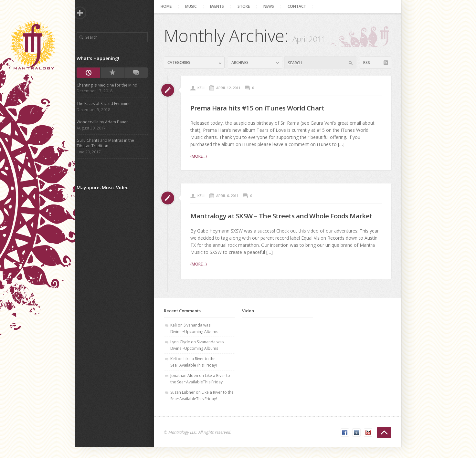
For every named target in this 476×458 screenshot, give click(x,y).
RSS (369, 62)
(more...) (201, 156)
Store (246, 6)
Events (220, 6)
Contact (299, 6)
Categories (181, 62)
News (271, 6)
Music (193, 6)
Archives (242, 62)
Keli (204, 88)
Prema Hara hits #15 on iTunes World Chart (265, 108)
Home (169, 6)
